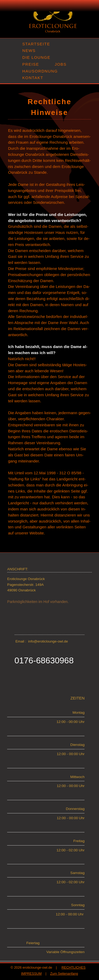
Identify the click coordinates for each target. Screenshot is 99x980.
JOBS (61, 64)
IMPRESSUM (31, 974)
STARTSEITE (36, 44)
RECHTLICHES (74, 967)
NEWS (29, 51)
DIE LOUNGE (36, 57)
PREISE (30, 64)
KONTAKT (33, 78)
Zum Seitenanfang (64, 974)
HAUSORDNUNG (40, 71)
